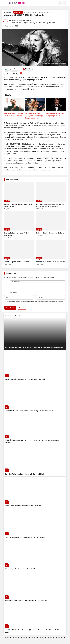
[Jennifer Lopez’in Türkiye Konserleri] (19, 252)
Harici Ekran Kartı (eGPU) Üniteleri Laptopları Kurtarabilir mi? (26, 600)
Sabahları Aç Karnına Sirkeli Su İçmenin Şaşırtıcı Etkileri (24, 474)
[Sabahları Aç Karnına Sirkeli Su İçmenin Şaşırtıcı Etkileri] (35, 461)
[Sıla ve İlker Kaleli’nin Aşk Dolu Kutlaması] (51, 252)
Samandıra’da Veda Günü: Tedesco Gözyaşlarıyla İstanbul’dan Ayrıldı (29, 411)
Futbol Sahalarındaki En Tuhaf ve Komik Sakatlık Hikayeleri (25, 537)
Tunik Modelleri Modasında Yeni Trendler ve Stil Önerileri (25, 379)
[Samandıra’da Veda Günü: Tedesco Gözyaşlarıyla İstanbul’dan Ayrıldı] (35, 397)
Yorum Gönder (10, 308)
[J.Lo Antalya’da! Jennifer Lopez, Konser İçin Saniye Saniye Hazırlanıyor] (35, 108)
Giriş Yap (22, 308)
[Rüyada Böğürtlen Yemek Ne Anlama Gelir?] (35, 556)
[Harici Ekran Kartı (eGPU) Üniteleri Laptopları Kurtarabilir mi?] (35, 587)
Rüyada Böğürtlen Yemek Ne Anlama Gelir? (20, 569)
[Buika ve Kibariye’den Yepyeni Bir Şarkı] (51, 225)
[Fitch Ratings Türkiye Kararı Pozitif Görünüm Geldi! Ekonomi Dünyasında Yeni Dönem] (35, 334)
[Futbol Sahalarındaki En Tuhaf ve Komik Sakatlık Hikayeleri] (35, 524)
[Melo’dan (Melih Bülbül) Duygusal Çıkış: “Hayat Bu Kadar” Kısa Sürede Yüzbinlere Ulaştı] (35, 619)
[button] (65, 3)
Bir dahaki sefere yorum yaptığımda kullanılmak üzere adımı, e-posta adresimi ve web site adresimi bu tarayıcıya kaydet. (36, 302)
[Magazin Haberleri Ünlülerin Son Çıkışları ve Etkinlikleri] (14, 108)
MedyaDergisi (14, 20)
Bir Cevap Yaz (11, 273)
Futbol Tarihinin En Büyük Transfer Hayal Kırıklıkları (23, 506)
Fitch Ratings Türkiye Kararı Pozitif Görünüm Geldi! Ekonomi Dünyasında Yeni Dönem (35, 348)
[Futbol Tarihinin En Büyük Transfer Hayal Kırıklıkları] (35, 492)
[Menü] (5, 3)
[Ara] (60, 3)
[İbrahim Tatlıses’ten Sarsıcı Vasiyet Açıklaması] (56, 108)
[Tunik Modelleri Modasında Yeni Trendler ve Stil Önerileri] (35, 366)
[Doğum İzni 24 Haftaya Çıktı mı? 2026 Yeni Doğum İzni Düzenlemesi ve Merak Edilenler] (35, 429)
